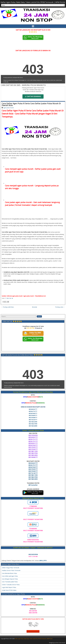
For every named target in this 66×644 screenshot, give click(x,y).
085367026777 (33, 413)
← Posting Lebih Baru (8, 307)
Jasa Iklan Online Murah (60, 643)
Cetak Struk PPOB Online (9, 590)
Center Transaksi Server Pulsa (11, 585)
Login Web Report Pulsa (9, 587)
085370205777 (33, 415)
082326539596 (33, 554)
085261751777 (33, 411)
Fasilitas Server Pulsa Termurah (11, 570)
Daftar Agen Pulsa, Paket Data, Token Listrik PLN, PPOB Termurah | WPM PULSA (33, 2)
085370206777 (33, 418)
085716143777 (33, 420)
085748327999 (33, 424)
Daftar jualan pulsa (44, 169)
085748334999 (33, 426)
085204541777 (33, 409)
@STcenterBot (33, 485)
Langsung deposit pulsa (45, 186)
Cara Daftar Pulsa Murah (27, 114)
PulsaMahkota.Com (40, 296)
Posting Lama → (60, 307)
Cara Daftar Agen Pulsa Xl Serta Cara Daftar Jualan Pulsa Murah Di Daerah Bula (31, 104)
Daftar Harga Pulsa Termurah (11, 568)
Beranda (35, 307)
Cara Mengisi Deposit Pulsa (10, 579)
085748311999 (33, 422)
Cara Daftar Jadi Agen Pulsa (10, 576)
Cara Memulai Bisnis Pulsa (9, 573)
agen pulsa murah (9, 108)
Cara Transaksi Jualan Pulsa (10, 582)
